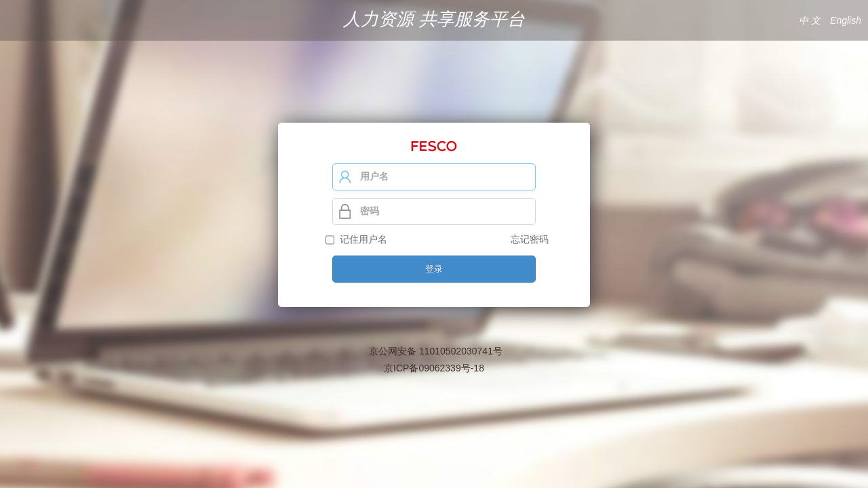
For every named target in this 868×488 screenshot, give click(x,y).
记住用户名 (361, 239)
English (846, 20)
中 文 (810, 20)
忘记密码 (530, 239)
